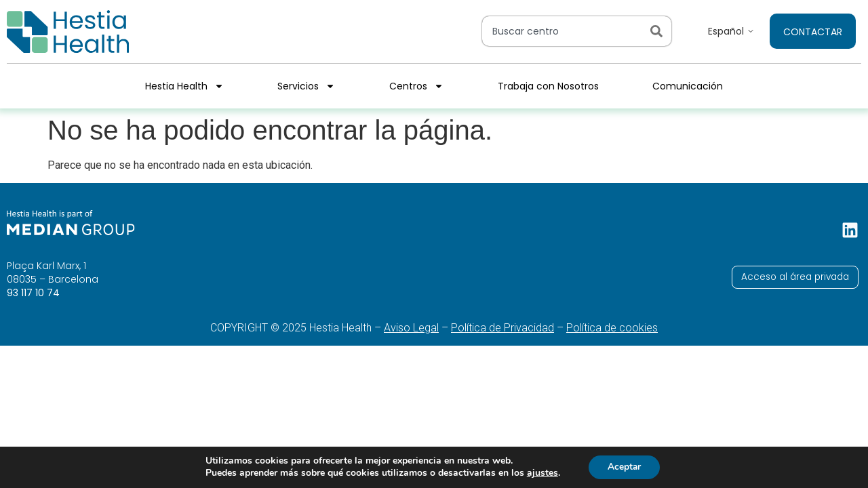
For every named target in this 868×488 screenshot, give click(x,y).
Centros (416, 86)
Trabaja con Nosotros (548, 86)
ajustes (540, 473)
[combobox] (564, 31)
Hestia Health (184, 86)
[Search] (659, 31)
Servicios (306, 86)
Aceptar (625, 467)
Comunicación (688, 86)
